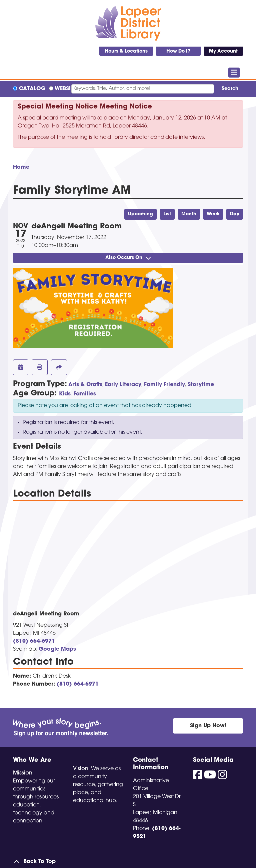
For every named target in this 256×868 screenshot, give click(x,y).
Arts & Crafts (85, 385)
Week (213, 214)
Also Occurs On (128, 258)
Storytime (201, 385)
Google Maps (57, 649)
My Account (223, 51)
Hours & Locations (126, 51)
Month (189, 214)
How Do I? (178, 51)
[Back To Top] (128, 862)
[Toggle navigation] (234, 73)
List (167, 214)
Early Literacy (123, 385)
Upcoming (140, 214)
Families (85, 394)
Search (230, 89)
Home (21, 167)
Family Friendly (164, 385)
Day (235, 214)
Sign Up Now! (208, 726)
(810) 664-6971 (34, 641)
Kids (65, 394)
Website (65, 89)
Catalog (32, 89)
